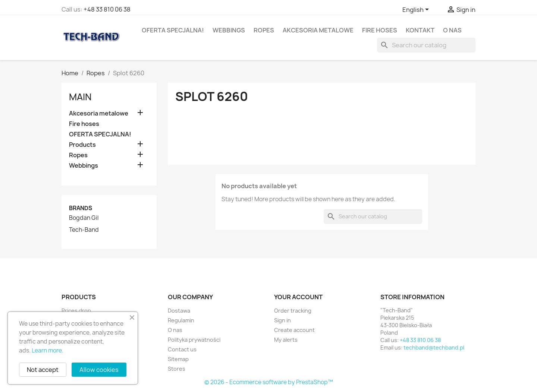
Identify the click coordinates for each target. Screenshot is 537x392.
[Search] (426, 45)
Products (82, 145)
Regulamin (181, 320)
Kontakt (420, 30)
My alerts (286, 340)
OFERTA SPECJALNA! (173, 30)
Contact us (182, 349)
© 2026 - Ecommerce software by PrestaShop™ (269, 382)
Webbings (229, 30)
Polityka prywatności (194, 340)
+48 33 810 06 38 (107, 9)
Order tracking (293, 311)
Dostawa (179, 311)
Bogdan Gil (84, 218)
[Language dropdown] (417, 10)
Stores (177, 369)
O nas (452, 30)
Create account (294, 330)
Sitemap (178, 359)
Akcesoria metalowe (318, 30)
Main (80, 97)
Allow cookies (99, 370)
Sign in (282, 320)
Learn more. (48, 350)
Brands (81, 208)
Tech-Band (84, 230)
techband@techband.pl (434, 347)
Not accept (43, 370)
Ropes (264, 30)
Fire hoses (380, 30)
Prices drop (76, 311)
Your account (298, 297)
